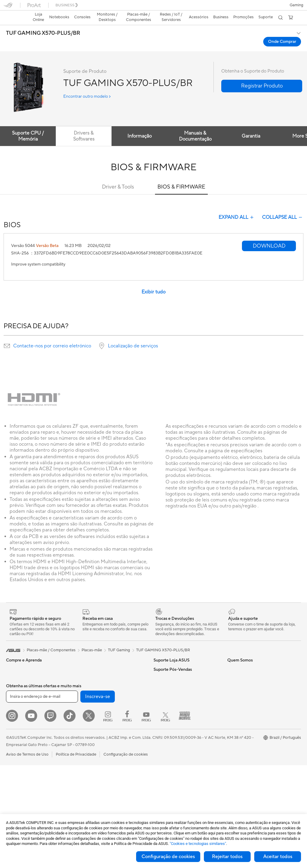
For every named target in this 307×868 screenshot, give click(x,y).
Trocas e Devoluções (172, 668)
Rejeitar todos (227, 857)
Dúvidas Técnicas (242, 731)
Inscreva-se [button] (98, 799)
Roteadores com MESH (100, 722)
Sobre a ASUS (166, 704)
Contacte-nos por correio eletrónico (52, 335)
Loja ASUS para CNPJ (173, 740)
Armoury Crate (241, 704)
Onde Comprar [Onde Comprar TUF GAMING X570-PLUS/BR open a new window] (282, 31)
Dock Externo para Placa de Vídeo (109, 695)
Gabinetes (88, 659)
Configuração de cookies (168, 857)
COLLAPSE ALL (283, 207)
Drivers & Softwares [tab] (85, 126)
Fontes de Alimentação (99, 668)
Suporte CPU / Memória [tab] (28, 126)
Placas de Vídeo (20, 768)
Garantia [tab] (254, 126)
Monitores (15, 732)
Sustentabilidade (242, 686)
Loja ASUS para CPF (172, 731)
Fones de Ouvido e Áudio (101, 758)
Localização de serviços (133, 335)
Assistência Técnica (244, 740)
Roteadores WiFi (94, 713)
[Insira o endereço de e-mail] (42, 799)
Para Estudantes (20, 695)
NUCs (11, 741)
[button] (8, 7)
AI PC (232, 659)
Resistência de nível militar (250, 677)
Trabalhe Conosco (170, 749)
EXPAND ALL (237, 207)
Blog (158, 758)
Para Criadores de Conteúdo (31, 686)
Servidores (88, 731)
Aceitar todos (278, 857)
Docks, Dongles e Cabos (100, 767)
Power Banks (90, 776)
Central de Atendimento (175, 677)
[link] (154, 7)
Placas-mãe (16, 759)
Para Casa (15, 668)
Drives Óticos (91, 686)
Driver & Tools (118, 176)
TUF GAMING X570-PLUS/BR (43, 23)
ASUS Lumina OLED (245, 668)
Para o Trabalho (20, 677)
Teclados (86, 749)
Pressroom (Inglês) (170, 713)
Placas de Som (91, 677)
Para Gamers (17, 704)
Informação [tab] (141, 126)
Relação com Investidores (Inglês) (183, 722)
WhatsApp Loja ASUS (173, 686)
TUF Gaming (119, 640)
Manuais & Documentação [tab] (197, 126)
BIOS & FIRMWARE (181, 176)
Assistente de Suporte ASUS (252, 722)
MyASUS (235, 695)
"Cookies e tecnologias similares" (198, 844)
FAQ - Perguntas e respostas (179, 659)
